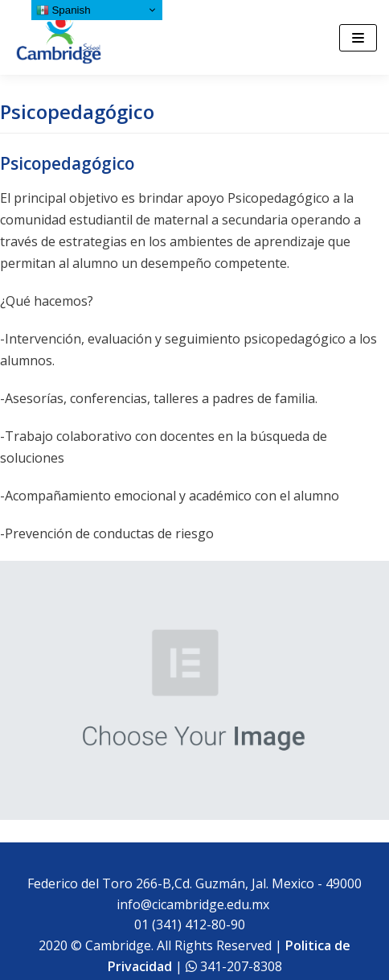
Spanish (63, 10)
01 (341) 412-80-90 (193, 924)
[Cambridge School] (60, 37)
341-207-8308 (240, 966)
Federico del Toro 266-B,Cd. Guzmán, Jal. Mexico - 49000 (194, 883)
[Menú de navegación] (358, 38)
